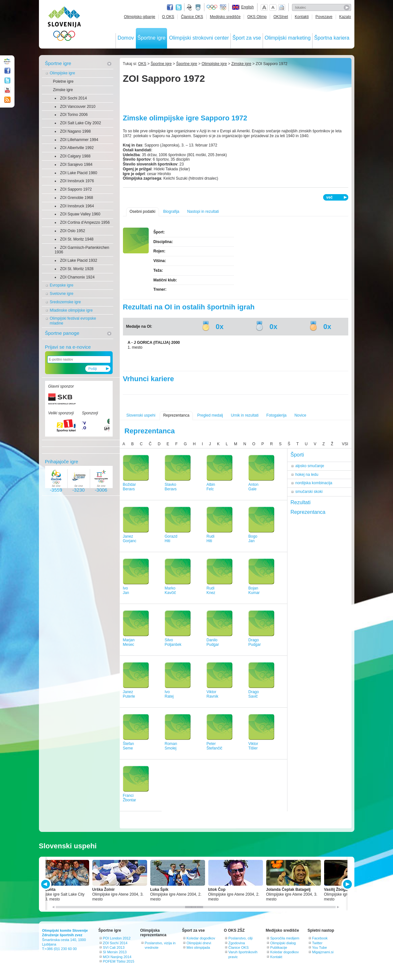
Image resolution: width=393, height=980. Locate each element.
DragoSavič (254, 694)
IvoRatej (169, 694)
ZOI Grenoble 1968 (77, 198)
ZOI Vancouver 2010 (78, 107)
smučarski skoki (309, 492)
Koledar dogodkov (201, 938)
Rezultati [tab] (301, 502)
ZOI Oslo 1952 (73, 231)
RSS (7, 100)
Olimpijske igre (63, 73)
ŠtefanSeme (129, 746)
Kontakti (302, 17)
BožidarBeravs (130, 487)
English (247, 7)
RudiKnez (211, 591)
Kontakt (276, 957)
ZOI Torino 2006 (74, 115)
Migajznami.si (323, 952)
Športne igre (151, 38)
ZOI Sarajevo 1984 (76, 165)
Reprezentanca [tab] (308, 512)
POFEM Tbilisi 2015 (119, 961)
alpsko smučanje (310, 466)
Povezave (324, 17)
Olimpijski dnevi (199, 943)
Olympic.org (212, 7)
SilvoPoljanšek (173, 642)
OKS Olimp (257, 17)
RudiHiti (211, 539)
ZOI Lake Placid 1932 (79, 260)
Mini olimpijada (198, 947)
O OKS (168, 17)
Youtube (7, 90)
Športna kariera (332, 38)
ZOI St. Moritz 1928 (77, 269)
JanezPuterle (129, 694)
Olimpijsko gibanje (140, 17)
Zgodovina (237, 943)
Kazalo (345, 17)
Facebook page (170, 7)
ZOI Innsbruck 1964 (77, 206)
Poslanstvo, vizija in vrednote (160, 945)
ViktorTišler (253, 746)
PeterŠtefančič (215, 746)
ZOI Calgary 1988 (75, 156)
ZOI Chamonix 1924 (77, 277)
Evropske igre (62, 285)
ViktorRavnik (213, 694)
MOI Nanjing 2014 (117, 957)
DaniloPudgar (213, 642)
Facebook (320, 938)
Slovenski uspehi (141, 415)
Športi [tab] (297, 455)
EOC (223, 7)
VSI (345, 444)
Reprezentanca (176, 415)
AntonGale (253, 487)
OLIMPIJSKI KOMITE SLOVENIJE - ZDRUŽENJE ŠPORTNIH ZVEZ (65, 25)
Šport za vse (247, 38)
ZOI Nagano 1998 (75, 131)
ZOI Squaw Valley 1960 (80, 214)
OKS (142, 64)
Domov (126, 38)
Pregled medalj (210, 415)
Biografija (171, 212)
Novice (300, 415)
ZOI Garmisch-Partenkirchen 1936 (82, 250)
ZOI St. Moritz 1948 (77, 239)
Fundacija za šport (190, 7)
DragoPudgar (255, 642)
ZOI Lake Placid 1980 (79, 173)
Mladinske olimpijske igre (71, 310)
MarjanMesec (129, 642)
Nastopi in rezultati (203, 212)
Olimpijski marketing (288, 38)
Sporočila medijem (285, 938)
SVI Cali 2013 (114, 947)
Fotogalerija (277, 415)
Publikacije (279, 947)
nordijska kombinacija (314, 483)
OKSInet (281, 17)
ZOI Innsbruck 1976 (77, 181)
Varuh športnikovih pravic (243, 954)
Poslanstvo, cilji (241, 938)
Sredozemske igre (65, 302)
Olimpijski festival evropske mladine (73, 321)
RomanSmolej (171, 746)
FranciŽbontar (130, 798)
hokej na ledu (307, 475)
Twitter (179, 7)
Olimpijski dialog (283, 943)
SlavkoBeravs (171, 487)
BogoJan (253, 539)
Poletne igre (63, 81)
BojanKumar (254, 591)
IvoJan (126, 591)
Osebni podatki (143, 212)
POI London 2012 (117, 938)
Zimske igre (63, 90)
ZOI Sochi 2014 (74, 98)
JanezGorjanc (130, 539)
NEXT (347, 884)
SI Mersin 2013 (115, 952)
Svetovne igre (62, 294)
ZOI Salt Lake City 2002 (81, 123)
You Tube (320, 947)
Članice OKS (192, 17)
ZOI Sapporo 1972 (76, 189)
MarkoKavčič (170, 591)
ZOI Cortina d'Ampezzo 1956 (85, 222)
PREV (47, 884)
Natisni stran (282, 7)
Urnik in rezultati (245, 415)
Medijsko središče (225, 17)
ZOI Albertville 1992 (77, 148)
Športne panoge (62, 333)
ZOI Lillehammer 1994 (79, 140)
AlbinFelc (211, 487)
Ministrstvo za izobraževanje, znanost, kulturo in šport (199, 7)
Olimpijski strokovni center (199, 38)
